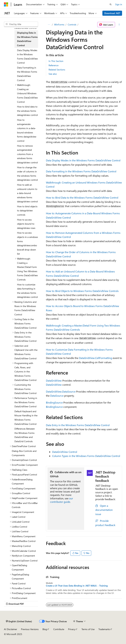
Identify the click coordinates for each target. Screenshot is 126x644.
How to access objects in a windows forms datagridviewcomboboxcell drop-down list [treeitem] (27, 243)
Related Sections (57, 70)
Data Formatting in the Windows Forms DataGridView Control (81, 171)
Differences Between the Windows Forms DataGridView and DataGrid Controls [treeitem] (25, 435)
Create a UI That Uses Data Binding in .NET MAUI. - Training (77, 586)
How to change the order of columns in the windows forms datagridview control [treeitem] (27, 174)
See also (53, 74)
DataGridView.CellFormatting (95, 358)
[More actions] (119, 25)
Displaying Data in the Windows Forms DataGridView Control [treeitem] (27, 39)
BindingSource (54, 402)
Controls (72, 24)
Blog (45, 629)
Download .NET (112, 13)
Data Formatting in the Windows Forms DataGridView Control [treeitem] (27, 74)
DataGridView (54, 380)
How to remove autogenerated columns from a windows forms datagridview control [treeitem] (27, 154)
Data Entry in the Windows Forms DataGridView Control (78, 425)
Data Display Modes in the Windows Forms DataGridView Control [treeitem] (27, 57)
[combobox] (21, 24)
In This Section (56, 61)
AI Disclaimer (10, 629)
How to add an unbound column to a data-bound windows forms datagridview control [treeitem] (27, 193)
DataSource (57, 396)
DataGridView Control (65, 452)
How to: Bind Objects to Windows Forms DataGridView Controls (82, 291)
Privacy (72, 629)
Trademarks (104, 629)
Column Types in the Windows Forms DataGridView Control (86, 456)
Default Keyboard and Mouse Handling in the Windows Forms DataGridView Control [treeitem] (26, 418)
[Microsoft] (6, 4)
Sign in (119, 4)
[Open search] (111, 4)
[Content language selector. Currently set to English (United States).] (19, 621)
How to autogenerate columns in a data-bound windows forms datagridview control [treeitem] (27, 130)
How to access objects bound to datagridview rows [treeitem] (26, 224)
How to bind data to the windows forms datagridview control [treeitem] (27, 111)
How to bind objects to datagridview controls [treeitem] (27, 211)
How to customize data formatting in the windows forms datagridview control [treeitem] (27, 291)
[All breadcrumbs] (49, 25)
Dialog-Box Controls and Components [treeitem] (24, 453)
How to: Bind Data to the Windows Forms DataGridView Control (82, 197)
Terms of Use (88, 629)
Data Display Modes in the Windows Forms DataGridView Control (83, 160)
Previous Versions (30, 629)
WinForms (59, 24)
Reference (53, 65)
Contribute (59, 629)
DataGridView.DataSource (61, 391)
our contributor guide (62, 500)
